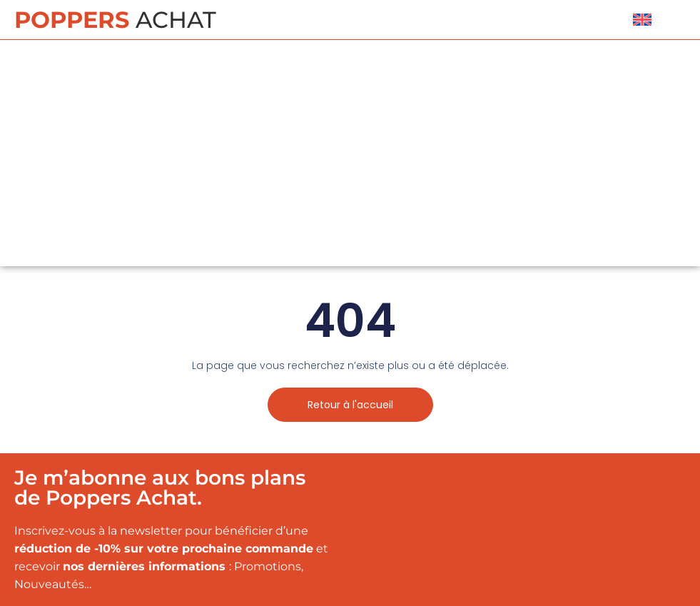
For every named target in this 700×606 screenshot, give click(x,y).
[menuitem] (642, 20)
